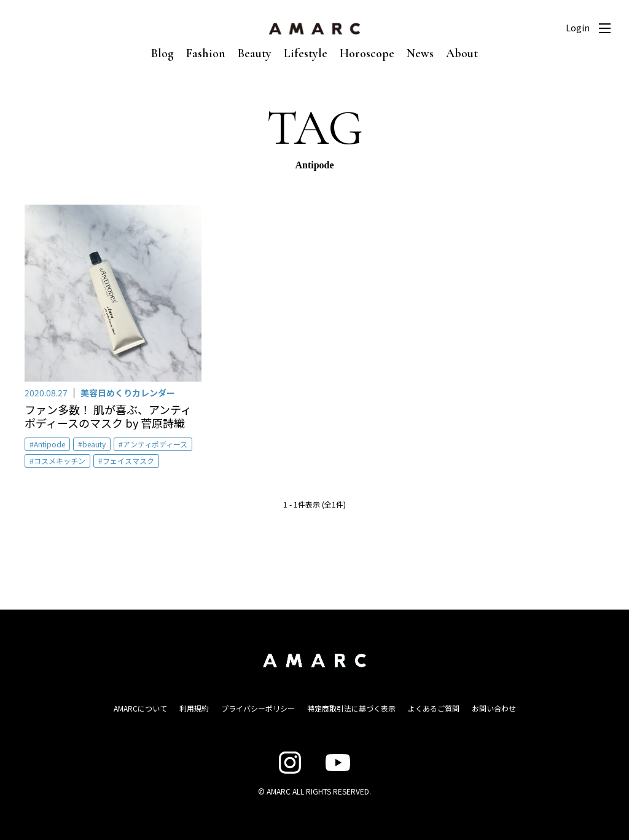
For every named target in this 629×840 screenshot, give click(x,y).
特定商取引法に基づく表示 (351, 708)
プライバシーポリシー (258, 708)
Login (578, 28)
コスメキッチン (60, 461)
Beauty (255, 53)
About (462, 53)
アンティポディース (155, 444)
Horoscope (367, 53)
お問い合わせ (494, 708)
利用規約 (194, 708)
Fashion (206, 53)
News (420, 53)
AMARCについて (140, 708)
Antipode (49, 444)
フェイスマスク (128, 461)
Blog (162, 53)
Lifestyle (306, 53)
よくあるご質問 (434, 708)
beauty (94, 444)
